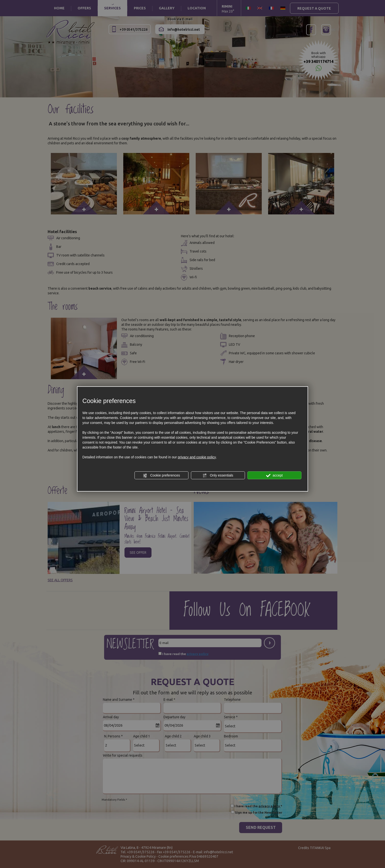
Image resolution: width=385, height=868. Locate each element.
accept (274, 476)
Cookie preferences (161, 476)
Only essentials (218, 476)
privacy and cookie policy (197, 457)
